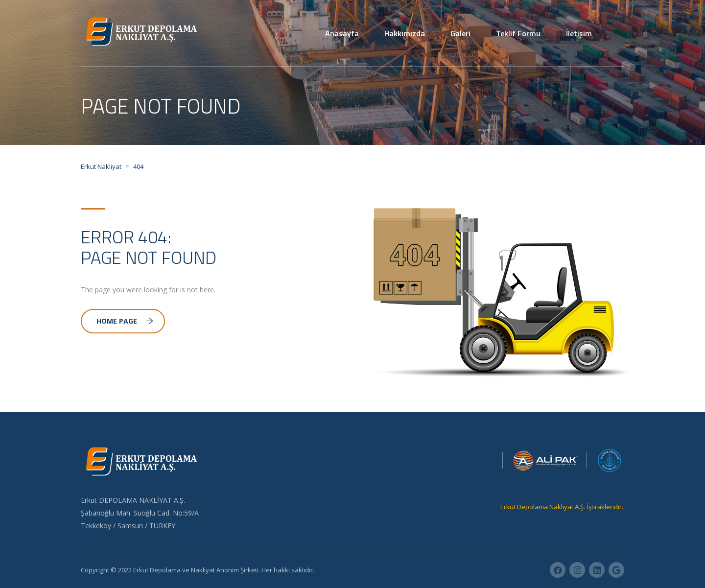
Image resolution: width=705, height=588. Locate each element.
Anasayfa (342, 33)
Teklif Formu (518, 33)
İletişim (579, 33)
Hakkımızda (405, 33)
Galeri (460, 33)
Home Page (125, 321)
